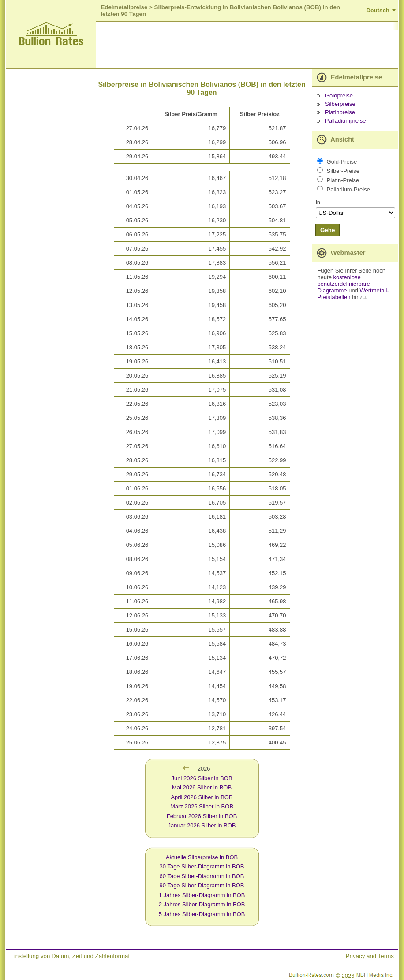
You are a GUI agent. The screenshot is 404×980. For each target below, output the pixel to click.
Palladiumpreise (346, 121)
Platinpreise (340, 112)
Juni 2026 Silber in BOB (202, 778)
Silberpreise (340, 104)
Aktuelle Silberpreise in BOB (202, 857)
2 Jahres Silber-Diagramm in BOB (202, 904)
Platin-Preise (343, 180)
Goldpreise (339, 95)
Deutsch (378, 10)
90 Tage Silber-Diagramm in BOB (202, 885)
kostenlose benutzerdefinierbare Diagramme (343, 284)
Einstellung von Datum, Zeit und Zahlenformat (70, 956)
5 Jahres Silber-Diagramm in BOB (202, 914)
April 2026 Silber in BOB (202, 797)
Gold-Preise (342, 162)
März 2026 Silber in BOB (202, 806)
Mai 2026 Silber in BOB (202, 787)
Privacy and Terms (370, 956)
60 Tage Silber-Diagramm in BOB (202, 876)
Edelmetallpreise (124, 7)
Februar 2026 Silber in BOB (202, 816)
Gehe (327, 230)
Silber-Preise (343, 171)
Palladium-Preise (348, 189)
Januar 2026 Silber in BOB (202, 825)
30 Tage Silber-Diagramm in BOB (202, 866)
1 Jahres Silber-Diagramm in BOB (202, 895)
